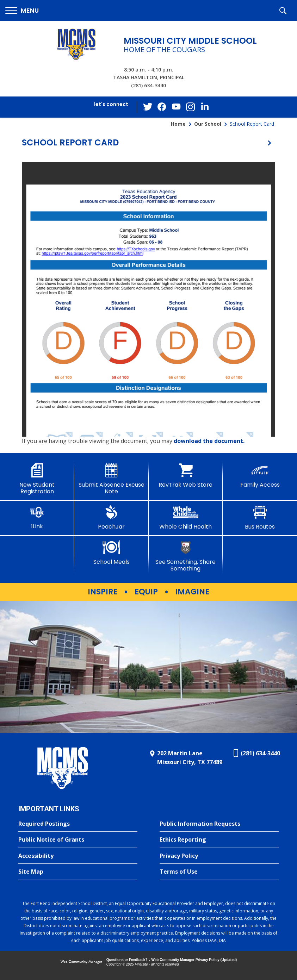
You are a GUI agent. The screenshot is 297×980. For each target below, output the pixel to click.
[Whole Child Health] (186, 518)
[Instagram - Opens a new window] (190, 107)
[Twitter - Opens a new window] (148, 107)
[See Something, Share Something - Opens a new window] (186, 556)
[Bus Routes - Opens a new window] (260, 518)
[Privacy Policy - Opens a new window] (219, 856)
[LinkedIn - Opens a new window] (204, 107)
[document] (148, 299)
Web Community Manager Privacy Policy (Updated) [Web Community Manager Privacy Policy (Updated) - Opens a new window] (194, 960)
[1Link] (37, 517)
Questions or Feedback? (127, 960)
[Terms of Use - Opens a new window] (219, 872)
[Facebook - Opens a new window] (162, 107)
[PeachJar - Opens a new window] (112, 518)
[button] (22, 11)
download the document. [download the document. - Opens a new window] (209, 441)
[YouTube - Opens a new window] (176, 107)
